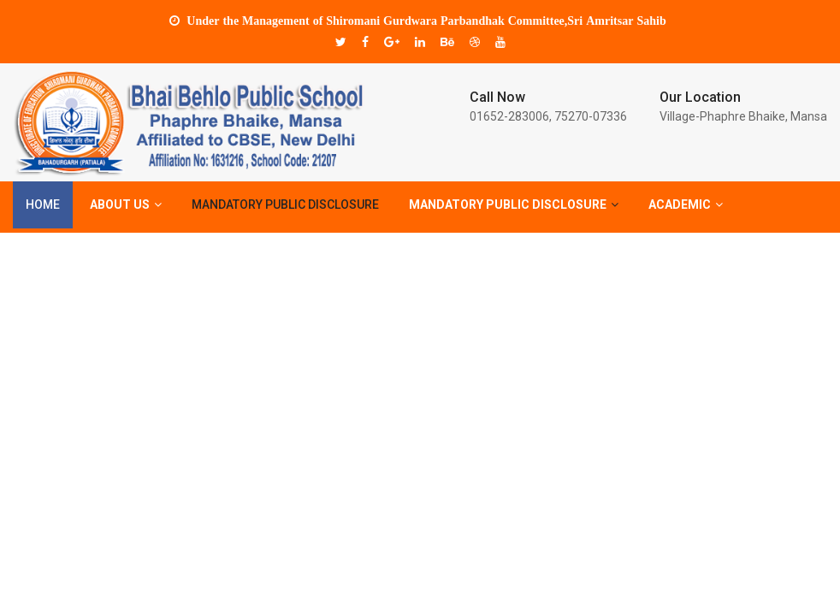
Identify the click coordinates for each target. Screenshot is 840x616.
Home (43, 206)
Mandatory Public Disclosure (285, 206)
